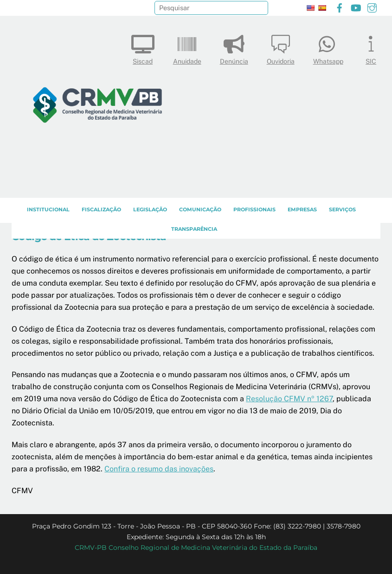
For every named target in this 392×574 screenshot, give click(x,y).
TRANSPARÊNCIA (194, 229)
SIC (371, 48)
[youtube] (356, 7)
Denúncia (234, 48)
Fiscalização (101, 209)
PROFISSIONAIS (254, 209)
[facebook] (340, 7)
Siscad (143, 48)
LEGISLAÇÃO (150, 209)
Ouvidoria (281, 48)
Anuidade (187, 48)
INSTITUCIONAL (48, 209)
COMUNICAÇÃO (200, 209)
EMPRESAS (302, 209)
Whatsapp (328, 48)
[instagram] (372, 7)
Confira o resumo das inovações (159, 469)
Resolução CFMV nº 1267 (289, 399)
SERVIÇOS (342, 209)
